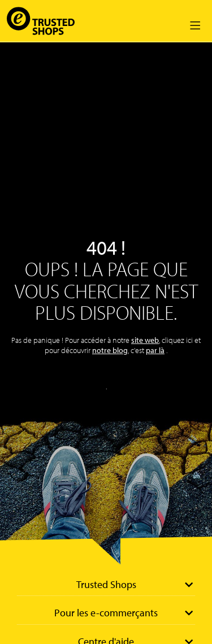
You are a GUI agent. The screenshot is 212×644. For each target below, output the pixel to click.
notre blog (110, 350)
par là (155, 350)
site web (145, 340)
